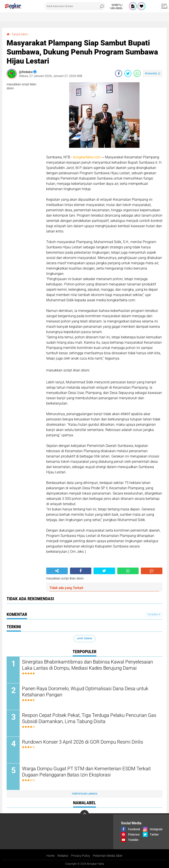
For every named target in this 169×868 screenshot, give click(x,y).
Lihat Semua (84, 638)
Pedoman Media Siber (108, 856)
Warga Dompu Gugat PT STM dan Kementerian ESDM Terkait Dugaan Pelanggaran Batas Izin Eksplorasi (86, 772)
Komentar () (153, 73)
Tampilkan (154, 614)
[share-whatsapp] (137, 73)
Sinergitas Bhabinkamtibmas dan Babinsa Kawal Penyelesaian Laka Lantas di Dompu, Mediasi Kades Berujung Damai (87, 665)
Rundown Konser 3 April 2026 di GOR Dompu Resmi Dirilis (83, 742)
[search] (75, 6)
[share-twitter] (128, 73)
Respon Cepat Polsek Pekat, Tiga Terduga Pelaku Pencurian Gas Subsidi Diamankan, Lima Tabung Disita (89, 718)
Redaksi (63, 856)
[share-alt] (57, 571)
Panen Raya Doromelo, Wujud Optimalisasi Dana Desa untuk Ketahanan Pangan (85, 692)
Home (51, 856)
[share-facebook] (119, 73)
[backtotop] (84, 814)
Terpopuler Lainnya (84, 794)
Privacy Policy (81, 856)
